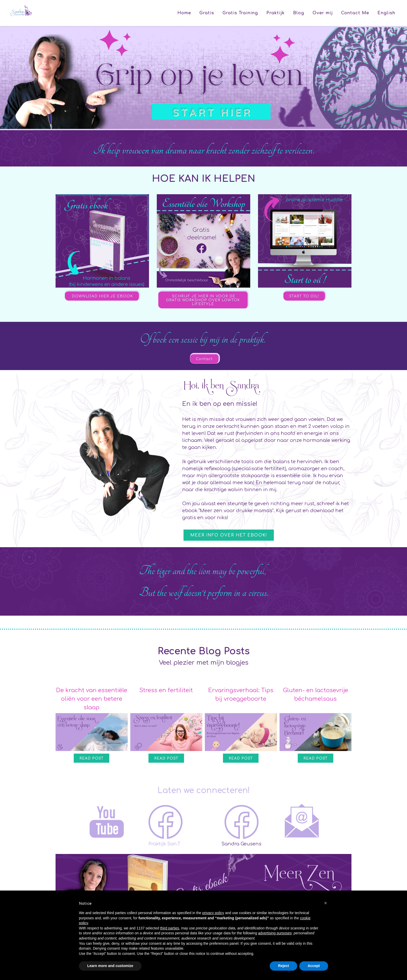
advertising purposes (275, 933)
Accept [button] (314, 966)
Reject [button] (283, 966)
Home (184, 13)
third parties (170, 928)
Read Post (91, 758)
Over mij (323, 13)
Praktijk (276, 13)
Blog (299, 13)
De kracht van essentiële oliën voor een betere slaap (92, 699)
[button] (325, 903)
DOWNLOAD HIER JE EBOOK (102, 296)
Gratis (207, 13)
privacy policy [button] (213, 913)
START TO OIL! (304, 296)
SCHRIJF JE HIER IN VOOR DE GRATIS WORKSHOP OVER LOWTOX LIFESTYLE (203, 300)
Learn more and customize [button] (110, 966)
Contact (204, 359)
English (386, 13)
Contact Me (355, 13)
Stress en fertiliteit (166, 690)
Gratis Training (240, 13)
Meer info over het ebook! (229, 535)
